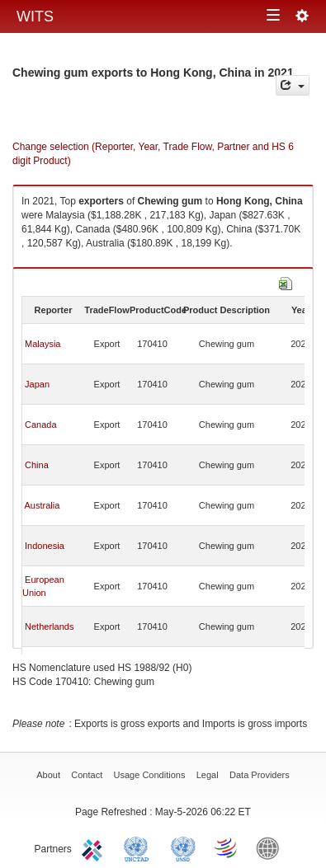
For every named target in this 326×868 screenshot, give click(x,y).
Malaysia (43, 344)
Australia (42, 505)
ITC (95, 847)
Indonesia (45, 546)
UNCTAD (139, 847)
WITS (35, 16)
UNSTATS (183, 847)
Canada (41, 425)
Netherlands (49, 626)
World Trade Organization (227, 847)
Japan (37, 384)
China (37, 465)
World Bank (272, 847)
